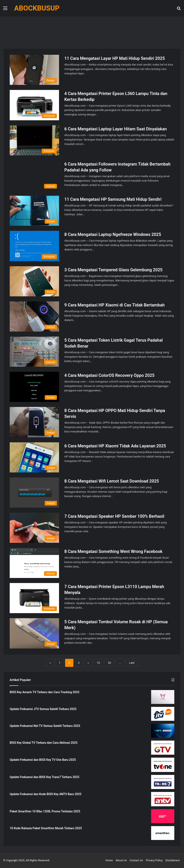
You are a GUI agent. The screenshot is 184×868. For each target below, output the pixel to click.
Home (109, 860)
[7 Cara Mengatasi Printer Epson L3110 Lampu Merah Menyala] (34, 598)
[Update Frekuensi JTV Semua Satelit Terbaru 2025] (163, 714)
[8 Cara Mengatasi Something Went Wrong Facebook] (34, 563)
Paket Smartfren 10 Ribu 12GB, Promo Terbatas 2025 (45, 811)
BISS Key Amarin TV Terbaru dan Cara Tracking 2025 (45, 692)
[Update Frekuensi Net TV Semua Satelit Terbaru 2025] (163, 731)
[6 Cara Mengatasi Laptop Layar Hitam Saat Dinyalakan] (34, 140)
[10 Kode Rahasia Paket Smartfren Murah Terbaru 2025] (163, 833)
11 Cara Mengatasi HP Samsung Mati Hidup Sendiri (113, 199)
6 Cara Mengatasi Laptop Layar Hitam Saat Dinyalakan (116, 129)
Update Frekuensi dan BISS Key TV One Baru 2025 (43, 760)
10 (98, 663)
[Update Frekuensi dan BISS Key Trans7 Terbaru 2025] (163, 782)
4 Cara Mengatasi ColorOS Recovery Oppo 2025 (109, 375)
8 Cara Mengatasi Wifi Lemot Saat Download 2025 (112, 481)
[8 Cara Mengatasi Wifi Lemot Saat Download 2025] (34, 493)
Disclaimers (173, 860)
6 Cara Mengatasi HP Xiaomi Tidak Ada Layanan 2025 (115, 446)
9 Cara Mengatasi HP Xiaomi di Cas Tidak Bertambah (114, 305)
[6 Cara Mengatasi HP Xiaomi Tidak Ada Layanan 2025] (34, 457)
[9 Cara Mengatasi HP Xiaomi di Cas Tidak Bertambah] (34, 316)
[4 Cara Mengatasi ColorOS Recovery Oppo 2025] (34, 387)
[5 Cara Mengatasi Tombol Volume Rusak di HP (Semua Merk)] (34, 633)
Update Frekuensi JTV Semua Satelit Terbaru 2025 (43, 709)
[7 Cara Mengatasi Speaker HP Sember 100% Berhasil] (34, 528)
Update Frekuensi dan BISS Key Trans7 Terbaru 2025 (44, 777)
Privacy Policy (154, 860)
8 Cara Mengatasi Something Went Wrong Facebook (113, 551)
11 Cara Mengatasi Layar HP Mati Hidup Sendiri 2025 (115, 58)
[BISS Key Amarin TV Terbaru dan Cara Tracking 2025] (163, 697)
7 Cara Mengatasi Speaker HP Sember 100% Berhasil (114, 516)
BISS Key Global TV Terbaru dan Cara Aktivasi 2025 (44, 743)
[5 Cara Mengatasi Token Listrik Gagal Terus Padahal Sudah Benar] (34, 352)
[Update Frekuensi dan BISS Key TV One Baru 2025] (163, 765)
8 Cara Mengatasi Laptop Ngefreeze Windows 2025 (113, 234)
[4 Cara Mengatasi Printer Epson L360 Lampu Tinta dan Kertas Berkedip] (34, 105)
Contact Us (136, 860)
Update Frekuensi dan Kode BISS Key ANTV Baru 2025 (46, 794)
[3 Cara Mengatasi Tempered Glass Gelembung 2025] (34, 281)
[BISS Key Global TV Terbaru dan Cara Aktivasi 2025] (163, 748)
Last (132, 663)
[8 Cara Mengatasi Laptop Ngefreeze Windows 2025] (34, 246)
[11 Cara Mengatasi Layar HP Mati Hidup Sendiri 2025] (34, 70)
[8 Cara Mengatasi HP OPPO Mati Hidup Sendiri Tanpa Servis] (34, 422)
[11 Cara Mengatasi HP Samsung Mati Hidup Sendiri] (34, 211)
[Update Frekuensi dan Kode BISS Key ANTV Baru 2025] (163, 799)
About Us (121, 860)
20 (109, 663)
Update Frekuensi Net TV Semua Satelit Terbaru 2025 (45, 726)
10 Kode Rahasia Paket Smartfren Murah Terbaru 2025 (46, 828)
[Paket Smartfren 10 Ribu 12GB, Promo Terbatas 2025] (163, 816)
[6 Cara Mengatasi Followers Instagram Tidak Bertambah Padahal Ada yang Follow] (34, 176)
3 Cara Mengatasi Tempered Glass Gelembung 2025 (113, 270)
